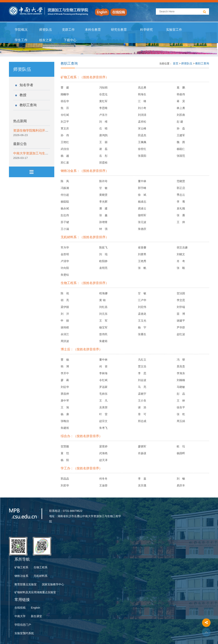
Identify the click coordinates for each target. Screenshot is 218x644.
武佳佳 (65, 149)
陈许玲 (103, 181)
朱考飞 (103, 428)
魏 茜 (181, 142)
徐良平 (181, 407)
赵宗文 (103, 421)
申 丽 (65, 321)
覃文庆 (65, 128)
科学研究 (146, 30)
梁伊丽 (65, 307)
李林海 (103, 373)
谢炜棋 (65, 327)
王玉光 (142, 321)
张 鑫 (103, 215)
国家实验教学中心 (53, 584)
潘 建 (103, 208)
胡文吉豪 (182, 247)
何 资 (103, 366)
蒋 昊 (181, 101)
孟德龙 (142, 314)
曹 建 (65, 88)
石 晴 (103, 128)
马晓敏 (181, 387)
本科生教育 (92, 30)
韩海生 (142, 94)
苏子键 (65, 222)
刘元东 (103, 314)
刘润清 (142, 115)
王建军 (181, 135)
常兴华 (65, 247)
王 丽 (103, 142)
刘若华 (65, 485)
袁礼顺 (181, 208)
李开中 (65, 373)
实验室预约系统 (24, 633)
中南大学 (20, 616)
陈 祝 (65, 293)
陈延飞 (103, 247)
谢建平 (181, 321)
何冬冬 (103, 479)
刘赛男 (142, 254)
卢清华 (65, 261)
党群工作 (68, 30)
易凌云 (142, 208)
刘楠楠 (181, 380)
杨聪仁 (181, 149)
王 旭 (65, 407)
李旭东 (181, 373)
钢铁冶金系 (21, 576)
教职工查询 (28, 105)
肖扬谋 (142, 453)
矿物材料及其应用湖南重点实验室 (35, 592)
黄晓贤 (103, 195)
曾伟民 (103, 334)
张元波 (142, 222)
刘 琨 (103, 254)
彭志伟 (65, 215)
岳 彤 (103, 156)
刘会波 (142, 380)
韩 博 (65, 366)
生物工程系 (41, 567)
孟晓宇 (142, 394)
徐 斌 (142, 195)
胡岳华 (65, 101)
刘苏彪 (181, 115)
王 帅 (181, 222)
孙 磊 (181, 128)
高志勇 (142, 88)
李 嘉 (142, 479)
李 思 (142, 373)
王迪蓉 (103, 485)
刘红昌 (103, 307)
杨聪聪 (65, 202)
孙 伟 (65, 135)
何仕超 (65, 195)
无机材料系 (41, 576)
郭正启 (181, 188)
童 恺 (65, 453)
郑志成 (142, 421)
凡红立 (142, 360)
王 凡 (103, 401)
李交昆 (181, 300)
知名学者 (26, 85)
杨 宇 (142, 327)
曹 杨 (65, 360)
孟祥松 (142, 122)
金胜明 (65, 254)
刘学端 (181, 307)
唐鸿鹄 (103, 135)
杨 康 (65, 414)
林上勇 (181, 108)
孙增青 (103, 222)
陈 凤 (65, 181)
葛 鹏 (181, 88)
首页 (176, 63)
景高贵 (181, 366)
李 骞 (181, 202)
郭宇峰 (142, 188)
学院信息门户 (23, 625)
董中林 (142, 181)
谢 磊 (103, 149)
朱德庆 (142, 229)
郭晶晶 (65, 479)
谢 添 (142, 407)
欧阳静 (103, 261)
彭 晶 (181, 394)
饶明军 (142, 215)
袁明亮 (103, 268)
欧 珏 (181, 446)
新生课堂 (36, 616)
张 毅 (181, 268)
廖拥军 (142, 446)
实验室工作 (174, 30)
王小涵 (65, 229)
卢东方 (103, 115)
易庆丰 (181, 485)
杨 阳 (65, 460)
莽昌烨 (65, 394)
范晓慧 (181, 181)
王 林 (181, 401)
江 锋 (142, 101)
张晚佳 (65, 421)
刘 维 (103, 122)
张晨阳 (142, 156)
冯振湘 (65, 188)
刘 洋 (65, 314)
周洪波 (65, 341)
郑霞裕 (103, 163)
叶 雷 (103, 414)
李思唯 (103, 108)
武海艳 (103, 453)
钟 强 (103, 229)
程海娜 (103, 293)
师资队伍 (46, 30)
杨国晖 (181, 453)
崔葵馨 (142, 247)
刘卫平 (65, 122)
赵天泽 (103, 460)
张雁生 (142, 334)
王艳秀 (142, 261)
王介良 (142, 401)
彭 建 (180, 122)
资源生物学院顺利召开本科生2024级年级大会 (45, 130)
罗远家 (103, 387)
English (35, 608)
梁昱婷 (103, 446)
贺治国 (181, 293)
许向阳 (65, 268)
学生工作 (21, 40)
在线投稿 (20, 608)
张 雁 (181, 215)
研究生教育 (119, 30)
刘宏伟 (142, 307)
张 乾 (181, 414)
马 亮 (142, 387)
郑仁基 (65, 163)
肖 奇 (181, 261)
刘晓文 (181, 254)
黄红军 (103, 101)
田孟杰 (142, 135)
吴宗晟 (142, 485)
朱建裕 (103, 341)
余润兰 (65, 334)
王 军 (103, 321)
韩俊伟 (181, 94)
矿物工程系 (21, 567)
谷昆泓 (103, 94)
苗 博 (181, 314)
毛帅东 (103, 394)
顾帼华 (65, 94)
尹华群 (181, 327)
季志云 (181, 195)
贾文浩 (142, 366)
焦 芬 (65, 108)
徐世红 (142, 149)
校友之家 (46, 40)
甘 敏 (103, 188)
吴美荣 (103, 407)
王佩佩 (142, 142)
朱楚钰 (65, 275)
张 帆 (142, 268)
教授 (23, 95)
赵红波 (181, 334)
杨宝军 (103, 327)
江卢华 (142, 300)
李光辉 (103, 202)
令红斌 (65, 115)
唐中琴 (65, 401)
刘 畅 (181, 479)
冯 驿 (181, 360)
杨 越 (65, 156)
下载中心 (70, 40)
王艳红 (65, 142)
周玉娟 (181, 421)
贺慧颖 (65, 446)
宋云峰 (142, 128)
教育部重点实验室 (26, 584)
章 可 (142, 414)
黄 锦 (102, 300)
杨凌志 (142, 202)
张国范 (181, 156)
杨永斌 (65, 208)
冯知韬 (103, 88)
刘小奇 (142, 108)
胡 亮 (65, 300)
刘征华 (65, 387)
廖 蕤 (65, 380)
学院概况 (21, 30)
